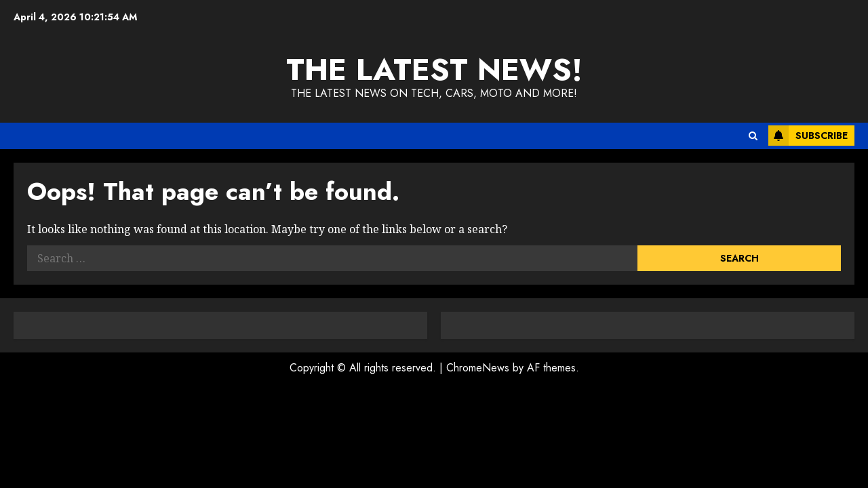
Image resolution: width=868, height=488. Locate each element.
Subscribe (808, 136)
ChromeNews (478, 368)
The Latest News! (434, 69)
